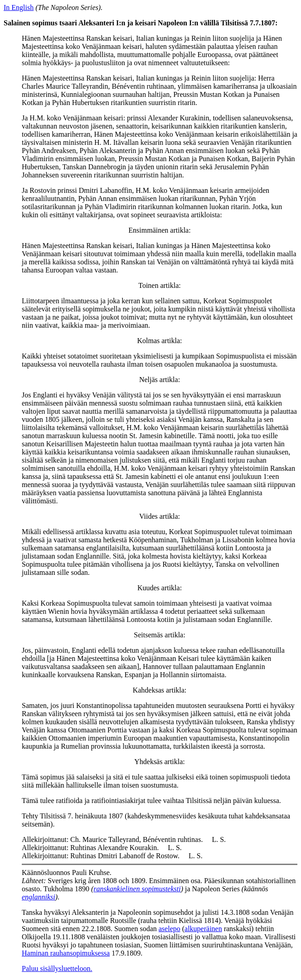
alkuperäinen (203, 929)
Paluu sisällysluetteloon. (57, 968)
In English (19, 7)
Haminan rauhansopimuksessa (66, 953)
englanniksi (39, 897)
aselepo (170, 929)
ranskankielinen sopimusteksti (137, 889)
